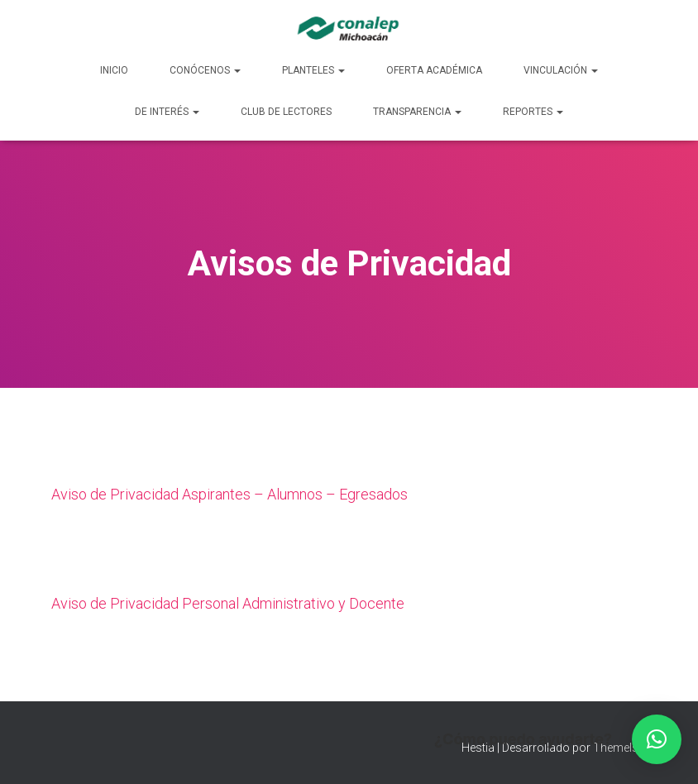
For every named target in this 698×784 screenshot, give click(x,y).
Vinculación (561, 70)
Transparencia (417, 112)
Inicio (114, 70)
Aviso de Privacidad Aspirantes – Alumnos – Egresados (229, 494)
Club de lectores (286, 112)
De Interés (167, 112)
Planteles (313, 70)
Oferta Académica (434, 70)
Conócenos (205, 70)
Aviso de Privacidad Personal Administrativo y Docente (228, 603)
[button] (657, 739)
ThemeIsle (620, 748)
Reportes (533, 112)
